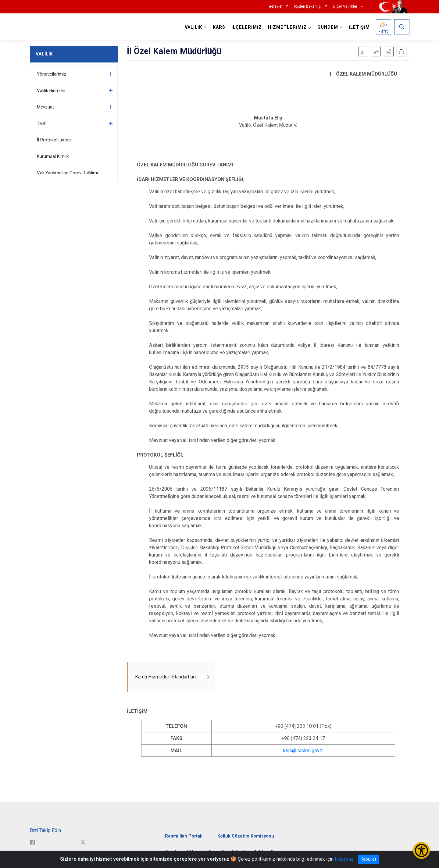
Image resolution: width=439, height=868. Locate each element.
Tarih (42, 123)
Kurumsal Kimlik (53, 156)
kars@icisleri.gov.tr (303, 751)
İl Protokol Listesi (54, 140)
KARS (219, 27)
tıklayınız (344, 859)
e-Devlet (276, 7)
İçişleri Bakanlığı (308, 7)
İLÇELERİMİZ (247, 27)
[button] (389, 52)
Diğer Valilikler (346, 7)
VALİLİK (44, 54)
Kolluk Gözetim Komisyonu (246, 836)
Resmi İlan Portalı (184, 836)
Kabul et (368, 859)
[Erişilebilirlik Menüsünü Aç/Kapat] (421, 850)
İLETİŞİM (359, 27)
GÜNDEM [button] (328, 27)
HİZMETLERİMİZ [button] (287, 27)
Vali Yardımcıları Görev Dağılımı (67, 173)
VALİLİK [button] (193, 27)
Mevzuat (45, 107)
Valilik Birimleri (51, 91)
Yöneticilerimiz (52, 74)
